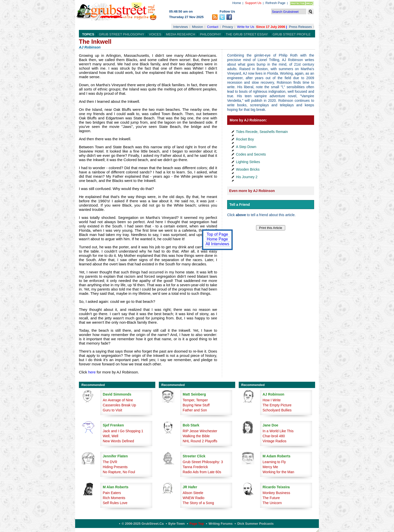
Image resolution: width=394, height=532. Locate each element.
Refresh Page (275, 3)
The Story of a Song (198, 503)
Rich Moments (114, 498)
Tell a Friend (240, 205)
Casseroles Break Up (119, 405)
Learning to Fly (274, 462)
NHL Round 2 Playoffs (200, 441)
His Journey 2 (247, 177)
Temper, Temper (195, 400)
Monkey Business (276, 493)
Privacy (228, 27)
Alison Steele (193, 493)
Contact (213, 27)
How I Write (272, 400)
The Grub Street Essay (247, 34)
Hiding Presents (115, 467)
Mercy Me (270, 467)
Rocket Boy (245, 139)
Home (237, 3)
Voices (155, 34)
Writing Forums (221, 524)
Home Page (217, 239)
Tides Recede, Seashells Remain (262, 132)
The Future (271, 498)
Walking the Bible (196, 436)
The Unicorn (272, 503)
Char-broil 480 (274, 436)
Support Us (253, 3)
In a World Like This (278, 431)
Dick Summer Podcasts (255, 524)
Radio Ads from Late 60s (202, 472)
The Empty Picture (277, 405)
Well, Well (111, 436)
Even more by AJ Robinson (252, 191)
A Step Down (246, 147)
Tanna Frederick (195, 467)
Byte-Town (177, 524)
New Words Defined (118, 441)
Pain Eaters (112, 493)
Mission (198, 27)
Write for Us (245, 27)
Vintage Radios (275, 441)
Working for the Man (278, 472)
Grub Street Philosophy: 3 (203, 462)
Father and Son (195, 410)
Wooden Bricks (248, 169)
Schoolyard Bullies (277, 410)
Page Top (197, 524)
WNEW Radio (193, 498)
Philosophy (210, 34)
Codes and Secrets (251, 154)
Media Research (180, 34)
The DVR (110, 462)
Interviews (181, 27)
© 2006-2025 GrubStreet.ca (143, 524)
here (92, 372)
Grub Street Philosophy (122, 34)
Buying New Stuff (196, 405)
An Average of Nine (118, 400)
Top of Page (217, 234)
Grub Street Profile (292, 34)
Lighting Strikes (248, 162)
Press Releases (300, 27)
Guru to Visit (112, 410)
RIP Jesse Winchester (200, 431)
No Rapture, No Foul (119, 472)
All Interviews (217, 244)
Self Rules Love (115, 503)
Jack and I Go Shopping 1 (123, 431)
